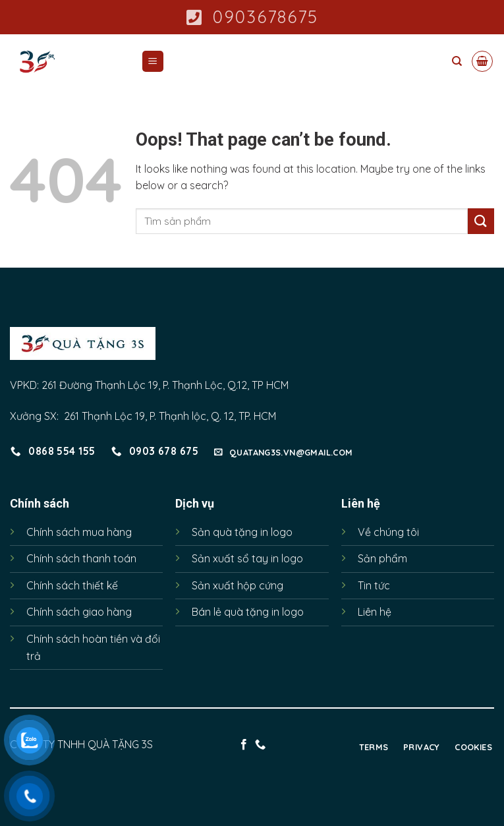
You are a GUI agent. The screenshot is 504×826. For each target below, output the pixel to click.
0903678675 (252, 17)
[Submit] (481, 221)
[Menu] (153, 62)
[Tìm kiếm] (457, 61)
